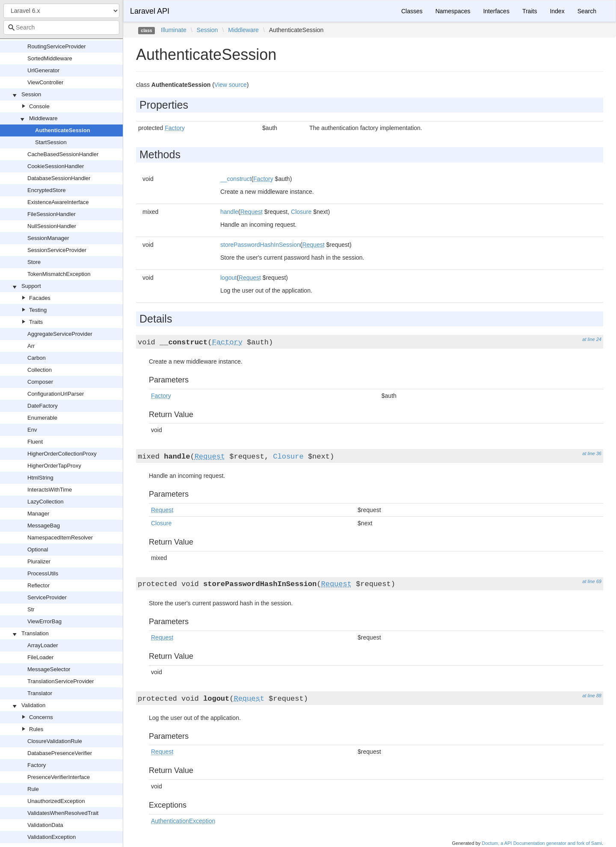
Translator (40, 693)
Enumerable (42, 418)
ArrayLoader (43, 645)
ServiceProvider (47, 597)
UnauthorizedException (56, 801)
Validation (33, 705)
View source (231, 85)
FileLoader (40, 657)
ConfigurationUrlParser (56, 394)
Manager (38, 514)
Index (557, 11)
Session (31, 94)
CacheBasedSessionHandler (63, 154)
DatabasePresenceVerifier (60, 753)
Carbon (37, 358)
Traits (36, 322)
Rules (36, 729)
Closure (301, 212)
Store (34, 262)
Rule (33, 789)
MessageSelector (49, 669)
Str (31, 609)
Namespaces (453, 11)
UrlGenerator (43, 70)
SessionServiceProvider (57, 250)
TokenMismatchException (59, 274)
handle (229, 212)
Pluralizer (39, 561)
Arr (31, 346)
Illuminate (174, 30)
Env (32, 430)
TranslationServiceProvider (61, 681)
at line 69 (592, 581)
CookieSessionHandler (56, 166)
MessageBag (44, 526)
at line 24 (592, 339)
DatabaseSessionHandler (59, 178)
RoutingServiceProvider (57, 46)
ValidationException (52, 837)
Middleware (43, 118)
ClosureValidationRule (55, 741)
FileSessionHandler (52, 214)
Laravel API (150, 11)
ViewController (45, 82)
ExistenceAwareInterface (58, 202)
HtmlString (40, 478)
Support (31, 286)
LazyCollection (46, 502)
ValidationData (45, 825)
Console (39, 106)
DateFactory (43, 406)
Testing (38, 310)
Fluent (35, 442)
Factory (37, 765)
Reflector (38, 585)
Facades (40, 298)
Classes (412, 11)
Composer (40, 382)
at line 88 (592, 696)
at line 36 (592, 453)
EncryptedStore (47, 190)
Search (587, 11)
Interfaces (496, 11)
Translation (35, 633)
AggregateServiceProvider (60, 334)
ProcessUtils (43, 573)
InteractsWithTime (50, 490)
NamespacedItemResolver (60, 538)
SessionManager (48, 238)
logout (228, 278)
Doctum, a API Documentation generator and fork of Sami (542, 843)
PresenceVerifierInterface (59, 777)
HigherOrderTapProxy (54, 466)
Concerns (41, 717)
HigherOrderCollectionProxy (62, 454)
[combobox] (61, 27)
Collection (40, 370)
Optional (38, 549)
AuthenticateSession (63, 130)
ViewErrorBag (44, 621)
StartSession (51, 142)
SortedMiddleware (50, 58)
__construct (236, 179)
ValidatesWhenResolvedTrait (63, 813)
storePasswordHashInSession (260, 245)
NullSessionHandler (52, 226)
